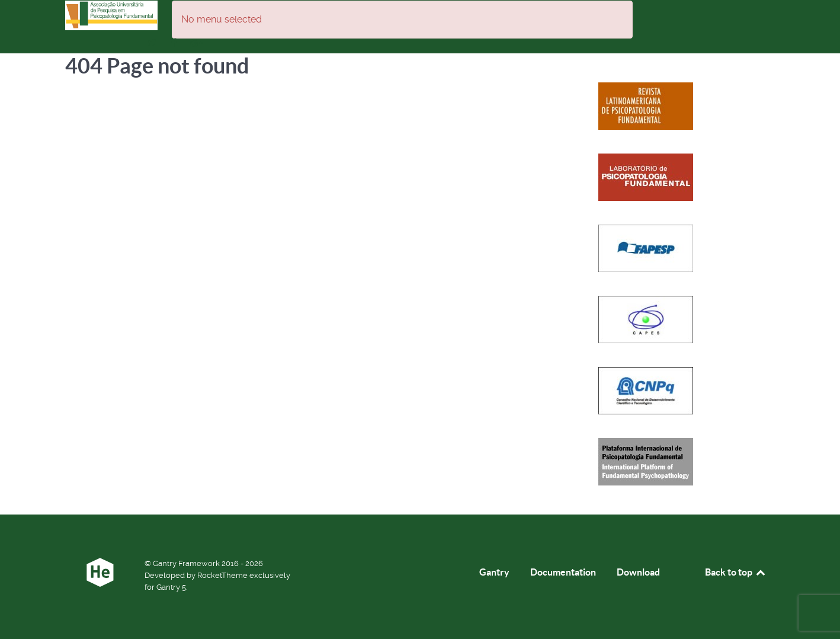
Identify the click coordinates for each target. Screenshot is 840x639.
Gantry (494, 572)
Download (638, 572)
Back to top (736, 572)
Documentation (563, 572)
